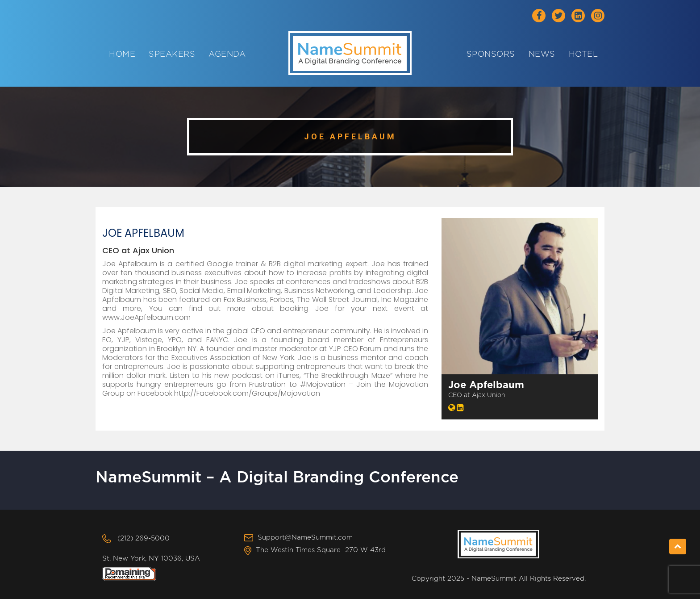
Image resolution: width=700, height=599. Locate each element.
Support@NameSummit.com (305, 538)
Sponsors (491, 54)
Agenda (227, 54)
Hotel (583, 54)
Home (122, 54)
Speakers (172, 54)
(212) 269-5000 (144, 538)
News (542, 54)
